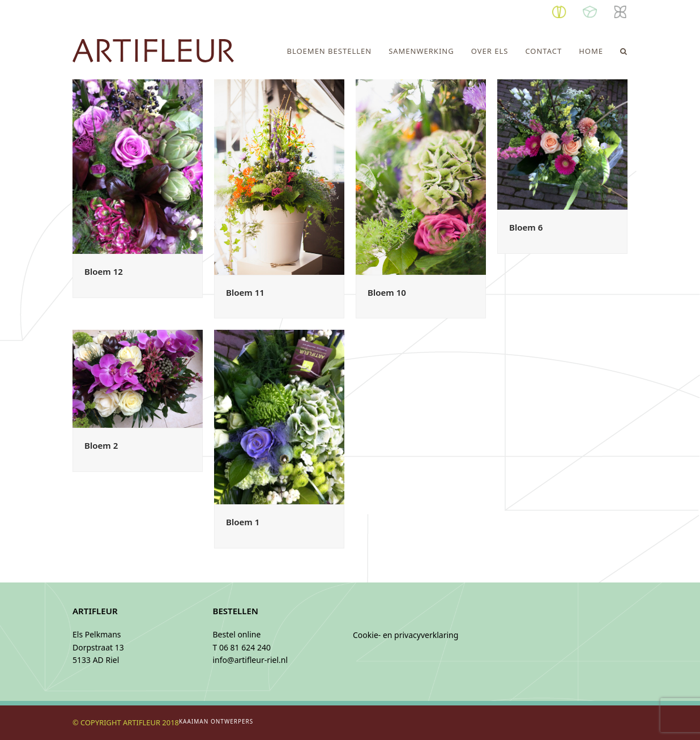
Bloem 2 (101, 445)
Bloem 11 (245, 292)
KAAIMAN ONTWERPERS (216, 721)
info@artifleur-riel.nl (251, 660)
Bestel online (237, 634)
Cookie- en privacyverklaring (406, 635)
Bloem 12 (104, 271)
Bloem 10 (387, 292)
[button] (624, 51)
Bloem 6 (526, 227)
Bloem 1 (243, 522)
